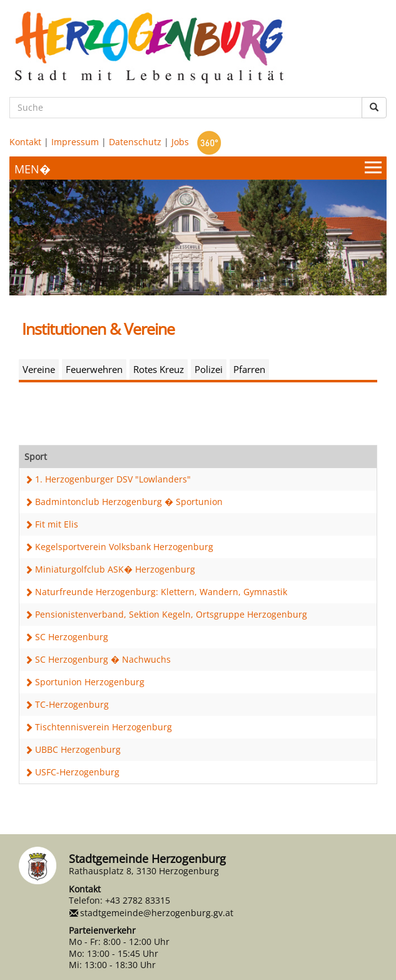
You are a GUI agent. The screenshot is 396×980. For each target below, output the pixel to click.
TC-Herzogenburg (72, 704)
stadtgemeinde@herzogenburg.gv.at (157, 913)
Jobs (180, 142)
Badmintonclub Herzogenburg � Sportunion (129, 502)
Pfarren (249, 369)
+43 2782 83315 (138, 900)
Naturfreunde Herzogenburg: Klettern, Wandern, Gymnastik (161, 592)
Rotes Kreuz (159, 369)
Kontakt (25, 142)
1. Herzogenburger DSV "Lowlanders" (113, 479)
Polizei (209, 369)
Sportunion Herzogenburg (90, 682)
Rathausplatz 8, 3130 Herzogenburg (144, 871)
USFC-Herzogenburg (77, 772)
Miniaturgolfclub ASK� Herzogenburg (115, 569)
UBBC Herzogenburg (78, 749)
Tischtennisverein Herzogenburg (104, 727)
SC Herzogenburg (72, 637)
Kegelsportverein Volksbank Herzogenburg (124, 547)
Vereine (39, 369)
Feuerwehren (94, 369)
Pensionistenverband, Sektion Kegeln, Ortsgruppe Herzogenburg (171, 614)
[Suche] (186, 108)
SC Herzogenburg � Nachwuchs (103, 659)
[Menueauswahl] (198, 168)
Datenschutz (135, 142)
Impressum (75, 142)
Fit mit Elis (57, 524)
